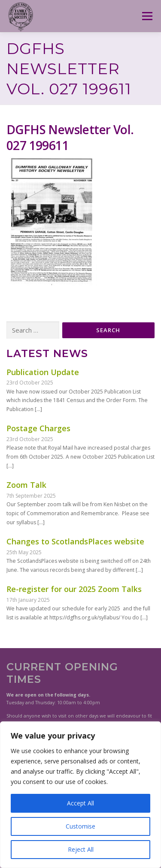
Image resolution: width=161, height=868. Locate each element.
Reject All (81, 849)
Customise (80, 826)
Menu (147, 16)
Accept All (80, 803)
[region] (80, 795)
